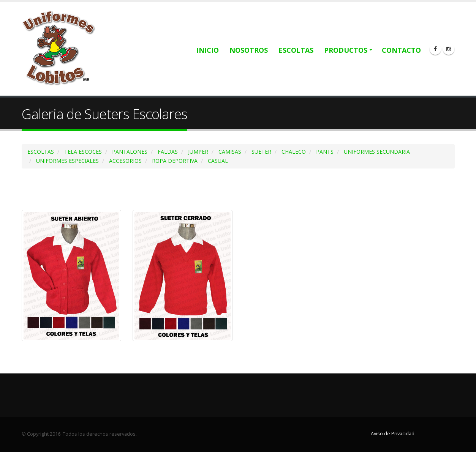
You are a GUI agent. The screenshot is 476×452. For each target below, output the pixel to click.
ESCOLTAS (41, 152)
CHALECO (294, 152)
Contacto (401, 50)
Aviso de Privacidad (393, 434)
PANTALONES (130, 152)
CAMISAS (230, 152)
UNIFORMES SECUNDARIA (377, 152)
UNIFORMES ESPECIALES (67, 161)
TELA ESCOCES (83, 152)
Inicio (208, 50)
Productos (346, 50)
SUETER (261, 152)
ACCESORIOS (125, 161)
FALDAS (168, 152)
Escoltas (296, 50)
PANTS (325, 152)
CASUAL (218, 161)
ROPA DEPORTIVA (175, 161)
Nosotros (249, 50)
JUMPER (198, 152)
